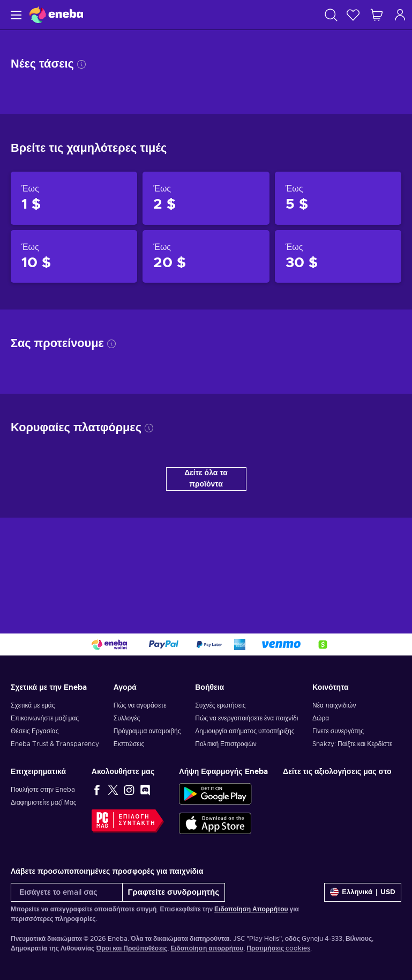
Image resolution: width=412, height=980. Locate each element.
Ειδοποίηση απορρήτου (207, 948)
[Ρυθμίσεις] (363, 892)
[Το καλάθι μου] (377, 15)
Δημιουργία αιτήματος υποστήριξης (245, 731)
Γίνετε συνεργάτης (338, 731)
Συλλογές (127, 718)
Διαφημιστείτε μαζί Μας (43, 802)
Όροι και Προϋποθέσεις (132, 948)
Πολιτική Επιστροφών (226, 744)
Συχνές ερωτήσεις (220, 705)
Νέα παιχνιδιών (334, 705)
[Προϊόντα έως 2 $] (206, 198)
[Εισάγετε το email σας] (67, 892)
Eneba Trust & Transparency (55, 744)
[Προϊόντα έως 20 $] (206, 256)
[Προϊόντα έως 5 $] (338, 198)
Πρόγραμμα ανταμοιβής (147, 731)
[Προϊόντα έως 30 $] (338, 256)
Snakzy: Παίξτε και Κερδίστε (352, 744)
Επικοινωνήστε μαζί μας (45, 718)
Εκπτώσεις (129, 744)
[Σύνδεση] (400, 15)
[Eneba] (56, 15)
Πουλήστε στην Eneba (43, 790)
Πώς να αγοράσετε (140, 705)
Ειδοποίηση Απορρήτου (251, 909)
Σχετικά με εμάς (33, 705)
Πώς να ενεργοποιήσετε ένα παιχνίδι (246, 718)
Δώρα (321, 718)
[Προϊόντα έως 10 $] (74, 256)
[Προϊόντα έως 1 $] (74, 198)
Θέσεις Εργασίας (35, 731)
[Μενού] (15, 15)
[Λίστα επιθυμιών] (353, 15)
